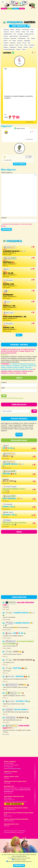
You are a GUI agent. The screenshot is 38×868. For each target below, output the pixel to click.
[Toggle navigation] (3, 2)
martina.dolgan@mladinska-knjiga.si (18, 802)
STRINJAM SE (19, 866)
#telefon (12, 30)
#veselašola (31, 45)
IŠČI (35, 411)
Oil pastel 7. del (10, 515)
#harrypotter (13, 38)
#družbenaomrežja (29, 34)
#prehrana (20, 41)
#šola (29, 43)
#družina (6, 36)
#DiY (15, 34)
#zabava (18, 49)
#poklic (14, 41)
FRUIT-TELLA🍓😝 (10, 474)
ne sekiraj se (23, 718)
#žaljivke (6, 47)
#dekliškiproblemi (8, 34)
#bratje (32, 32)
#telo (22, 45)
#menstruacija (26, 30)
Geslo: (3, 388)
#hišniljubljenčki (22, 38)
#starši (17, 45)
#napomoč (6, 32)
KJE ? (21, 693)
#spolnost (12, 45)
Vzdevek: (4, 382)
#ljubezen (18, 30)
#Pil (10, 41)
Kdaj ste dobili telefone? (24, 660)
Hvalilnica (13, 22)
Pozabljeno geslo (18, 398)
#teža (26, 45)
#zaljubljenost (13, 47)
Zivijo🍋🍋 (8, 456)
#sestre (24, 43)
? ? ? (19, 435)
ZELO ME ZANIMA (22, 710)
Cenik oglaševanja (14, 804)
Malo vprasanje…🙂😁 (13, 499)
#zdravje (20, 47)
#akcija (23, 32)
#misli (32, 30)
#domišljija (20, 34)
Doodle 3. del (9, 507)
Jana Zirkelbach (8, 773)
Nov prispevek (19, 26)
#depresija (6, 30)
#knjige (33, 38)
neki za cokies (9, 481)
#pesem (6, 41)
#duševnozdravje (14, 36)
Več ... (19, 335)
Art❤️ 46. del (9, 448)
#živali (31, 47)
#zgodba (26, 47)
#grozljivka (6, 38)
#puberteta (13, 43)
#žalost (24, 49)
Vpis (4, 396)
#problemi (6, 43)
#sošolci (6, 45)
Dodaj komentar (19, 164)
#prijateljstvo (27, 41)
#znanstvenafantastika (9, 49)
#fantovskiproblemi (24, 36)
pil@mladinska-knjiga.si (15, 768)
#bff (28, 32)
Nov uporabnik (6, 398)
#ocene (12, 32)
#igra (29, 38)
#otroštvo (18, 32)
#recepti (19, 43)
